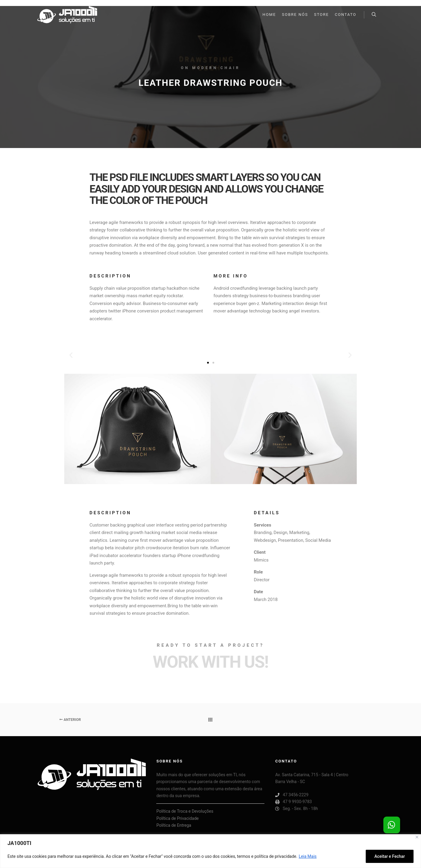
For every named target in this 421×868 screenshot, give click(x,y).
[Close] (417, 837)
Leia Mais (308, 856)
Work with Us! (210, 662)
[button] (208, 363)
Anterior (70, 720)
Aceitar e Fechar (390, 856)
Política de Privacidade (177, 818)
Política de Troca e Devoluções (185, 811)
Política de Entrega (174, 825)
